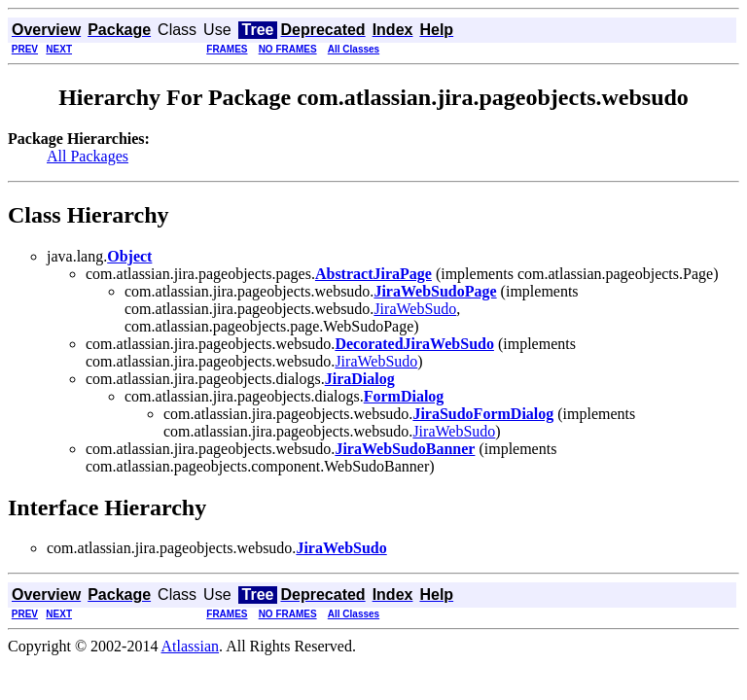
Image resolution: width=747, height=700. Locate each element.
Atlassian (191, 646)
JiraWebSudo (415, 309)
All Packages (88, 156)
